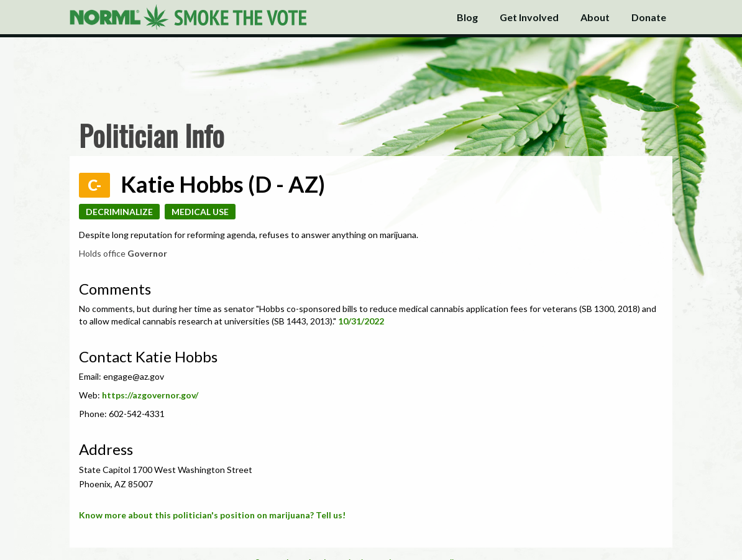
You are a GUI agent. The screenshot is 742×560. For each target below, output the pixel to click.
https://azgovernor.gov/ (150, 395)
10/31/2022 (361, 321)
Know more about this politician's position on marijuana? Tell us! (212, 515)
